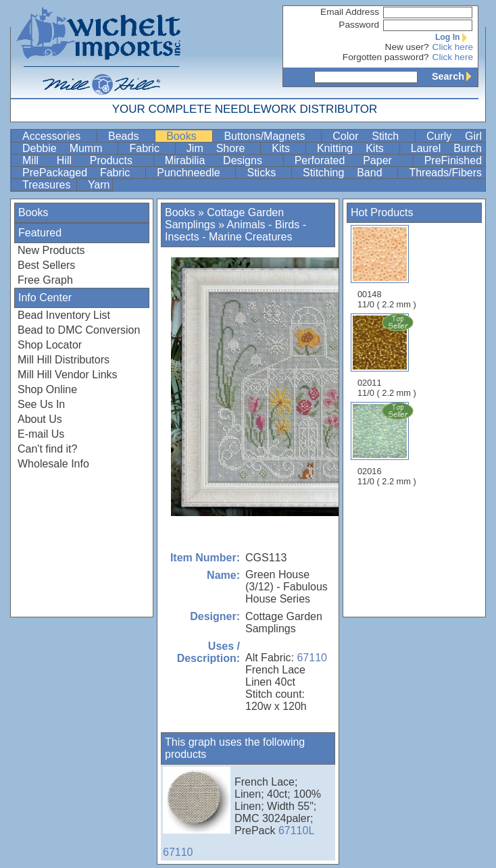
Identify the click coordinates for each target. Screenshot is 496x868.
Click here (453, 47)
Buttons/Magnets (271, 136)
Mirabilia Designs (223, 160)
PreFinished (453, 160)
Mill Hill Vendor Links (68, 375)
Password (359, 25)
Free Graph (45, 280)
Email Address (350, 12)
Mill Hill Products (86, 160)
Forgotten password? (386, 57)
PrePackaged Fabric (82, 173)
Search (455, 76)
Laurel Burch (446, 148)
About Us (40, 419)
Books (188, 136)
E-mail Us (41, 434)
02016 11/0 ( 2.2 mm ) (388, 444)
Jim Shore (222, 148)
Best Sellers (46, 265)
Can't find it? (47, 449)
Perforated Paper (352, 160)
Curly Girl (454, 136)
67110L (296, 831)
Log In (454, 37)
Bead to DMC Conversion (79, 330)
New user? (407, 47)
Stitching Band (349, 173)
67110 (312, 658)
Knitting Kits (357, 148)
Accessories (58, 136)
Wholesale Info (53, 464)
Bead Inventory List (64, 315)
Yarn (99, 185)
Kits (287, 148)
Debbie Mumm (69, 148)
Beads (130, 136)
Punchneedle (195, 173)
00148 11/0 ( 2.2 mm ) (387, 267)
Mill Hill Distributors (64, 360)
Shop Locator (50, 345)
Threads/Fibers (445, 173)
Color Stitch (372, 136)
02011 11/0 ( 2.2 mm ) (388, 355)
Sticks (268, 173)
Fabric (150, 148)
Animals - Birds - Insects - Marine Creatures (235, 231)
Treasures (48, 185)
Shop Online (47, 389)
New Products (51, 250)
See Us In (41, 404)
